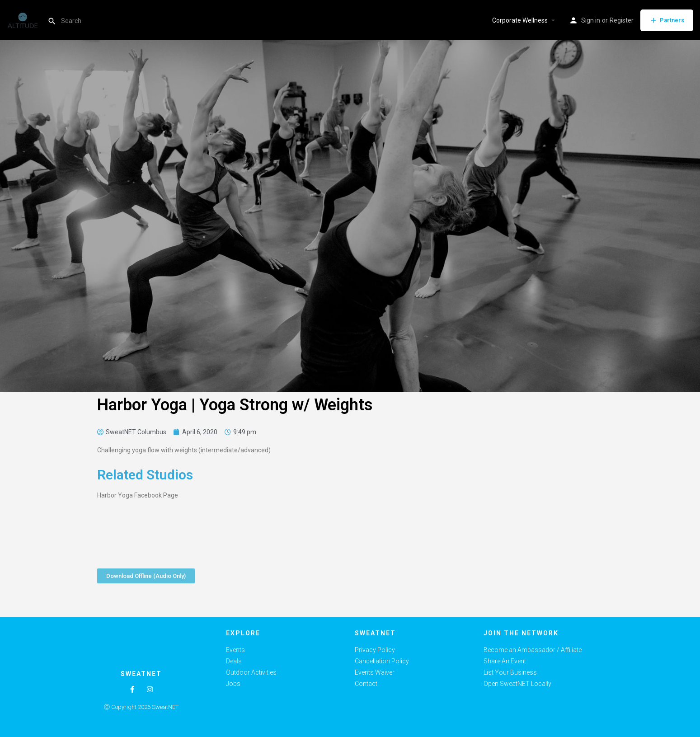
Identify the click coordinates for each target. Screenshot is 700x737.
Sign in (591, 20)
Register (622, 20)
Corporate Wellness (520, 20)
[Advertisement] (511, 491)
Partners (667, 20)
